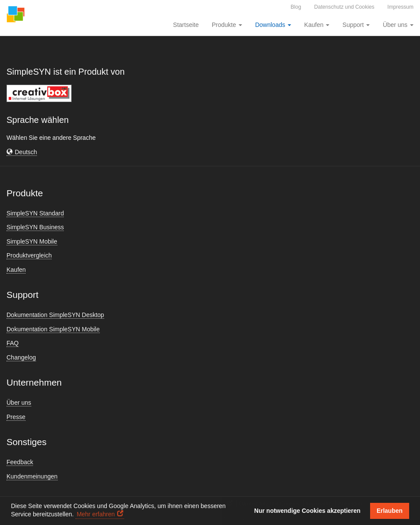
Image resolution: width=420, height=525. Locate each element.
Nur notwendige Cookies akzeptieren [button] (307, 511)
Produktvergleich (29, 255)
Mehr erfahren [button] (96, 514)
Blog (296, 7)
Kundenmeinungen (32, 476)
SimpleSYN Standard (35, 213)
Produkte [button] (227, 25)
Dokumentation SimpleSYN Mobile (53, 329)
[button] (22, 152)
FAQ (13, 343)
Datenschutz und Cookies (344, 7)
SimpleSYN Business (35, 227)
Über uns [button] (398, 25)
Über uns (19, 403)
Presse (16, 417)
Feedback (20, 462)
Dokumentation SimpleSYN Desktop (55, 315)
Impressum (400, 7)
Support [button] (356, 25)
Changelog (21, 357)
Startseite (186, 25)
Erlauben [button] (390, 511)
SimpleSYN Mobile (32, 241)
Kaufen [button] (317, 25)
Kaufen (16, 270)
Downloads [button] (273, 25)
